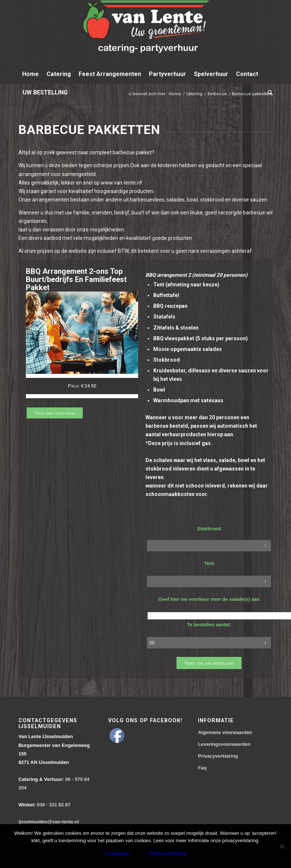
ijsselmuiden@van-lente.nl (49, 822)
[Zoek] (268, 93)
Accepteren (117, 853)
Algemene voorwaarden (225, 732)
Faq (202, 768)
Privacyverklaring (218, 756)
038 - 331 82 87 (44, 805)
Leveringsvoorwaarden (224, 744)
